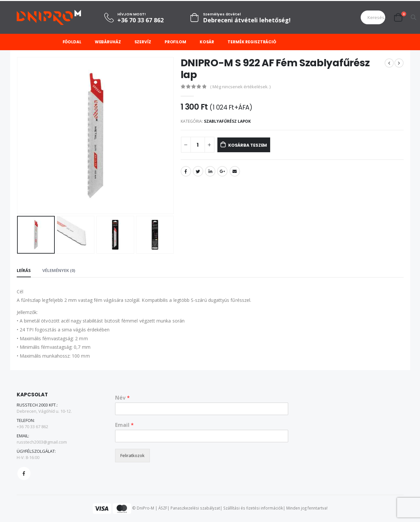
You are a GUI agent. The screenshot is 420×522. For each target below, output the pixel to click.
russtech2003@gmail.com (42, 442)
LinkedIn (210, 171)
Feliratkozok (132, 455)
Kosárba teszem (255, 145)
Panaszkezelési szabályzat (195, 508)
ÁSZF (163, 508)
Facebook (186, 171)
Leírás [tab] (24, 270)
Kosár (207, 42)
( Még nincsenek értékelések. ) (240, 87)
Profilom (175, 42)
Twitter (198, 171)
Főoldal (72, 42)
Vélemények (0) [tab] (59, 270)
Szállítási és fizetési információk (253, 508)
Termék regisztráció (252, 42)
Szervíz (143, 42)
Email (235, 171)
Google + (222, 171)
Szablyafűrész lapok (227, 121)
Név (122, 398)
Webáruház (108, 42)
